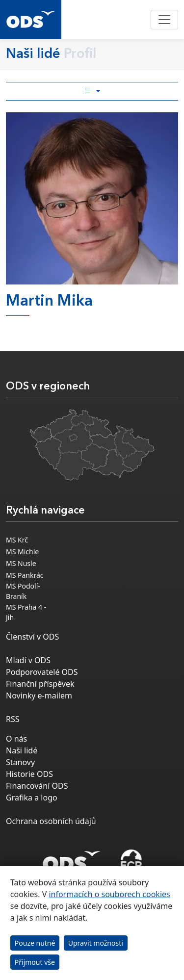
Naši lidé (22, 750)
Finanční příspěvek (40, 684)
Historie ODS (29, 774)
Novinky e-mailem (39, 696)
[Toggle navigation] (164, 20)
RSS (13, 719)
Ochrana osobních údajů (51, 821)
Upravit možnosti (96, 943)
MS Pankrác (25, 575)
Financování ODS (37, 786)
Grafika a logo (32, 798)
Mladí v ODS (28, 660)
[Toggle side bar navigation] (92, 91)
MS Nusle (21, 563)
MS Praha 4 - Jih (26, 612)
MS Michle (22, 552)
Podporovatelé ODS (42, 672)
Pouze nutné (35, 943)
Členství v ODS (32, 637)
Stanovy (20, 762)
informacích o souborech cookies (109, 894)
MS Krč (17, 540)
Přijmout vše (35, 962)
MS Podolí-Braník (23, 591)
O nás (16, 739)
